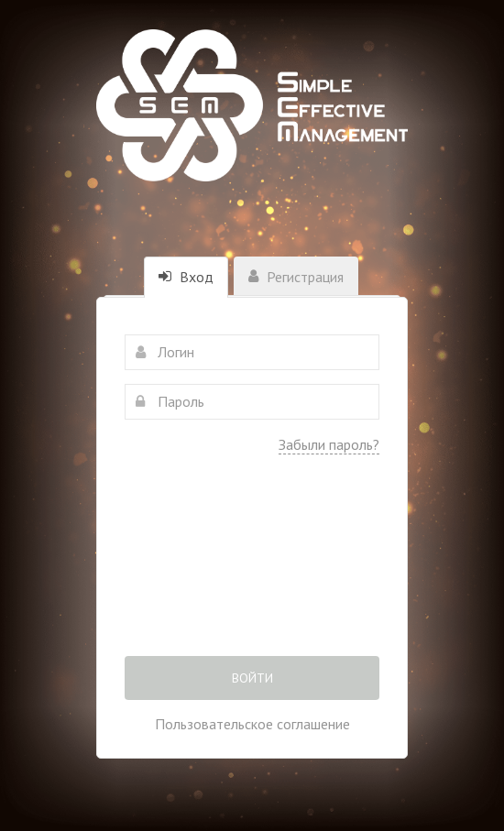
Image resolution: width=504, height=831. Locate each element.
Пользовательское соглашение (252, 724)
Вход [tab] (186, 277)
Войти (252, 678)
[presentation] (252, 568)
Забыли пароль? (329, 444)
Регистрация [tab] (296, 277)
